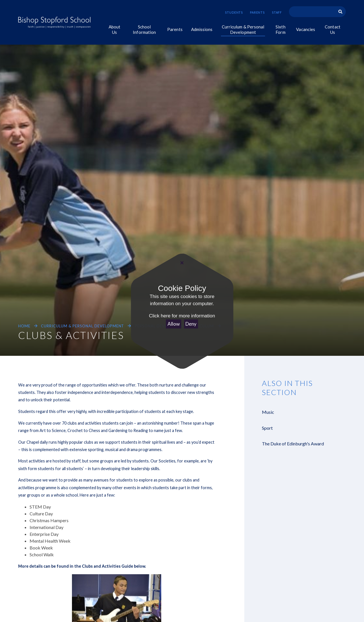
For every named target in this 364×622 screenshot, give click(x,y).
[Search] (340, 12)
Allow (174, 324)
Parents (257, 12)
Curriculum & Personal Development (82, 326)
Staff (277, 12)
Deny (191, 324)
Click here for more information (182, 316)
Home (24, 326)
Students (234, 12)
